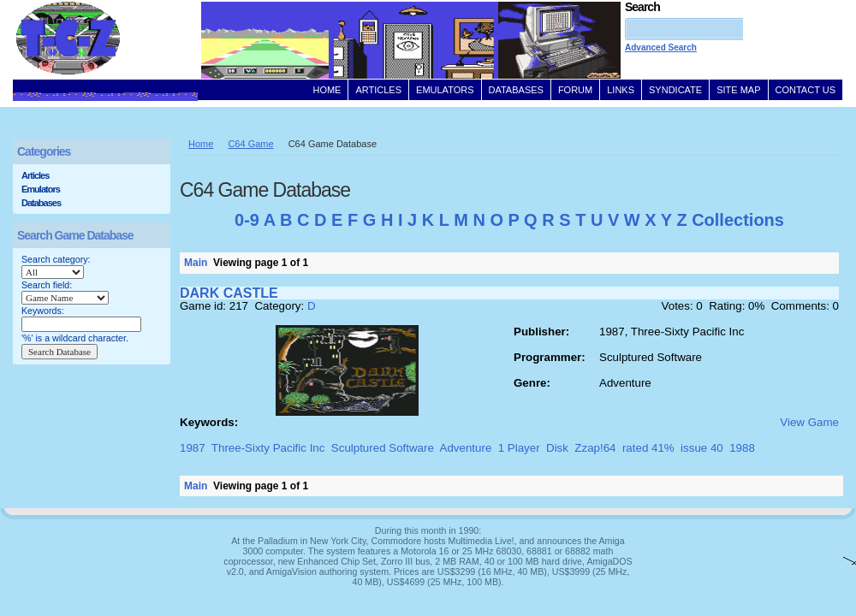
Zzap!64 (595, 448)
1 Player (519, 448)
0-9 (247, 220)
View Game (809, 422)
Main (196, 263)
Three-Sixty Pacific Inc (268, 448)
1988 (742, 448)
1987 (193, 448)
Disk (557, 448)
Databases (41, 203)
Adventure (466, 448)
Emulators (41, 189)
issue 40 (702, 448)
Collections (738, 220)
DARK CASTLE (229, 293)
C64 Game (250, 144)
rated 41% (648, 448)
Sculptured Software (383, 448)
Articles (35, 175)
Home (201, 144)
